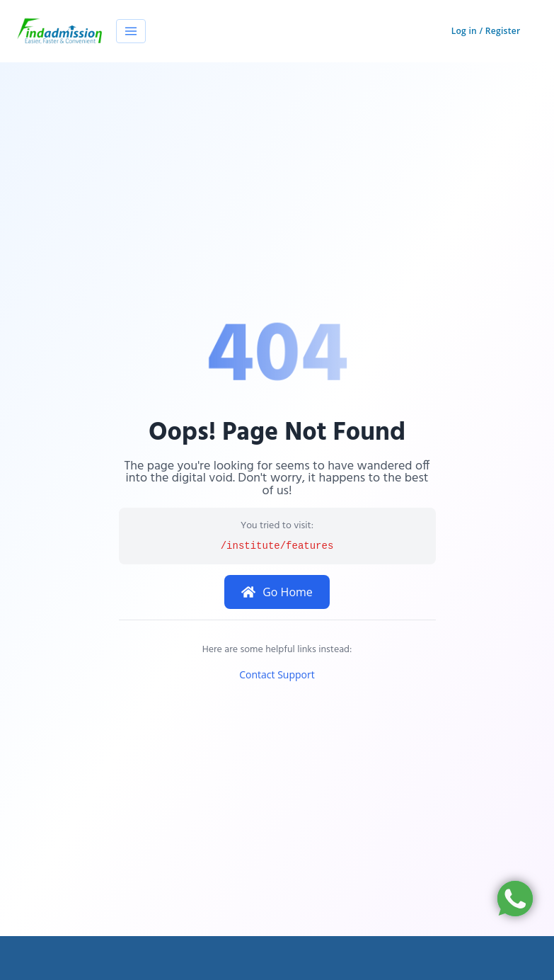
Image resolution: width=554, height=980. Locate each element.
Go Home (277, 592)
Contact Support (277, 674)
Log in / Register (486, 31)
